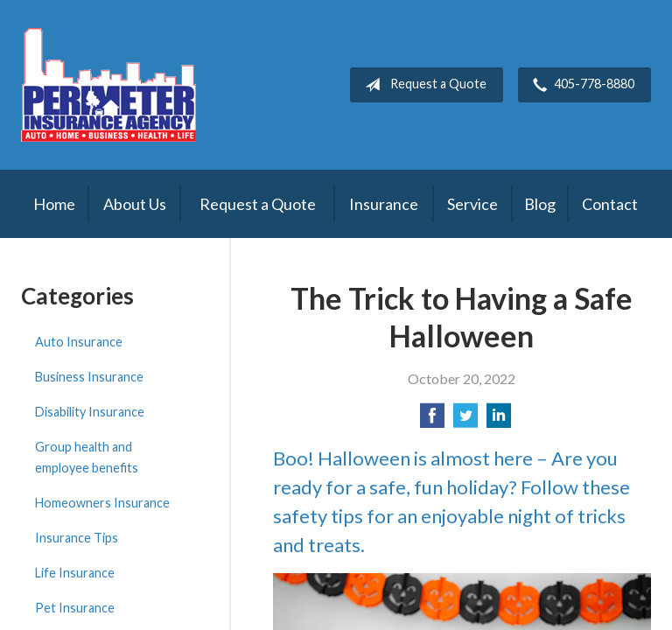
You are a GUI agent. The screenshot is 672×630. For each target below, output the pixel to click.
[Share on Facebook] (432, 420)
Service (472, 204)
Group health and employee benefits (87, 457)
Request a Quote (422, 85)
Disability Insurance (90, 412)
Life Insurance (75, 573)
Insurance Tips (77, 538)
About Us (135, 204)
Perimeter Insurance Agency (108, 85)
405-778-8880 (580, 85)
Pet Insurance (75, 608)
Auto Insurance (79, 342)
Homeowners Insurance (102, 503)
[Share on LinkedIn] (499, 420)
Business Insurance (89, 377)
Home (54, 204)
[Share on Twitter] (465, 420)
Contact (610, 204)
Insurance (384, 204)
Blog (540, 204)
